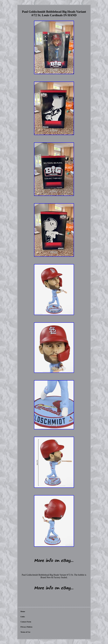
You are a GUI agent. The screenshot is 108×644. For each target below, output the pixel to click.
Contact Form (26, 622)
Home (23, 611)
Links (23, 617)
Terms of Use (25, 632)
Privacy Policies (26, 627)
